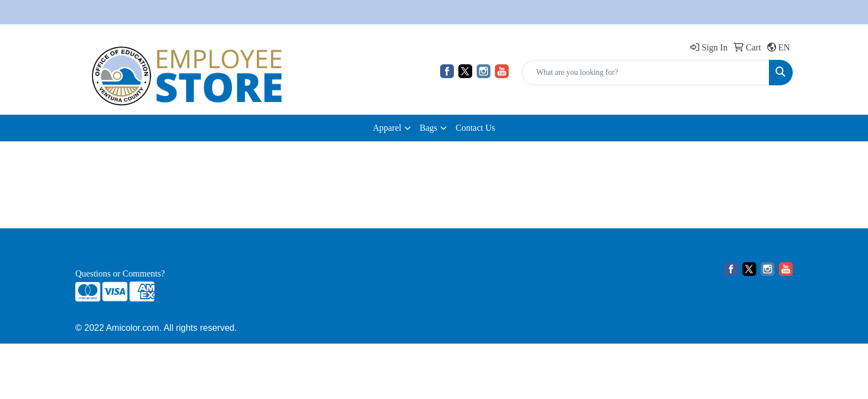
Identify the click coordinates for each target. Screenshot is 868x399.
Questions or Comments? (120, 273)
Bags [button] (428, 128)
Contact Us (476, 128)
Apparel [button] (387, 128)
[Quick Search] (646, 73)
